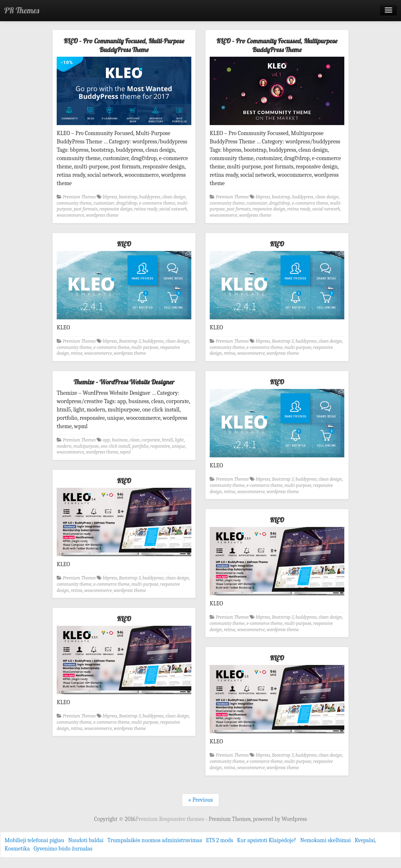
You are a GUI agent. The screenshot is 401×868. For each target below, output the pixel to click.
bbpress (110, 197)
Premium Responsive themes (170, 819)
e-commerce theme (157, 203)
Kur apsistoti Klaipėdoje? (266, 840)
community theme (74, 203)
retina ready (146, 209)
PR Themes (22, 10)
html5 (167, 440)
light (179, 440)
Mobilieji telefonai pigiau (34, 840)
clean (135, 440)
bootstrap (128, 197)
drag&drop (127, 203)
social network (173, 209)
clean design (174, 197)
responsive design (116, 209)
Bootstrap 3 (130, 341)
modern (64, 446)
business (120, 440)
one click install (116, 446)
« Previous (200, 800)
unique (178, 446)
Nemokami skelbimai (326, 840)
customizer (104, 203)
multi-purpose (145, 347)
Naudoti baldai (86, 840)
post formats (86, 209)
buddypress (150, 197)
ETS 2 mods (219, 840)
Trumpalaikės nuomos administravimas (155, 840)
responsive (160, 446)
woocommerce (70, 215)
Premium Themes (79, 197)
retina (77, 353)
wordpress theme (102, 215)
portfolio (140, 446)
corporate (151, 440)
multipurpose (86, 446)
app (107, 440)
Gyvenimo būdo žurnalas (63, 849)
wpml (125, 452)
